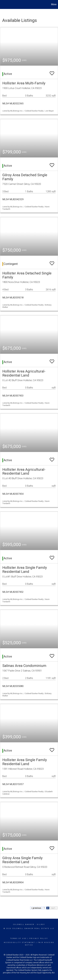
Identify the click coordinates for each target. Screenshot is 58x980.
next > (54, 908)
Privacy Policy (39, 938)
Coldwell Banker (24, 924)
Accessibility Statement (19, 942)
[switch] (52, 72)
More (54, 4)
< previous (36, 908)
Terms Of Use (18, 938)
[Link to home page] (3, 4)
